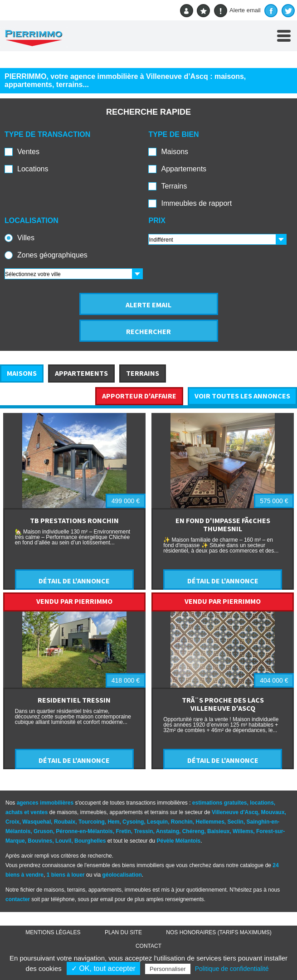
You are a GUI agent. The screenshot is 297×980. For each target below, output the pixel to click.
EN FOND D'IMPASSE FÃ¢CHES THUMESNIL (223, 524)
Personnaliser (168, 969)
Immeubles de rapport (196, 203)
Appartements (184, 169)
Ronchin (182, 822)
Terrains (174, 186)
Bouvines (40, 841)
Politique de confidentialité (232, 969)
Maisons (175, 152)
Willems (243, 831)
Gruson (43, 831)
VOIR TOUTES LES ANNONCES (242, 396)
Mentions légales (53, 932)
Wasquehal (37, 822)
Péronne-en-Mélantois (84, 831)
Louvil (63, 841)
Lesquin (157, 822)
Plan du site (123, 932)
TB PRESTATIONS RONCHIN (74, 520)
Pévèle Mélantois (179, 841)
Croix (12, 822)
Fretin (123, 831)
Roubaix (65, 822)
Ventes (28, 152)
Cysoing (133, 822)
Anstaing (168, 831)
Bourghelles (90, 841)
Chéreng (193, 831)
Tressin (143, 831)
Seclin (236, 822)
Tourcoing (92, 822)
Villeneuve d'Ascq (235, 812)
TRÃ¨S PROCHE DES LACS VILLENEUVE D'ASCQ (223, 704)
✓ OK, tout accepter (103, 968)
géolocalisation (122, 875)
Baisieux (218, 831)
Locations (33, 169)
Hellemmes (210, 822)
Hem (113, 822)
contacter (18, 899)
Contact (148, 946)
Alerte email (237, 11)
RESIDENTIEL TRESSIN (74, 700)
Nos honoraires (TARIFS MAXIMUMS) (219, 932)
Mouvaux (273, 812)
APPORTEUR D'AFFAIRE (139, 396)
